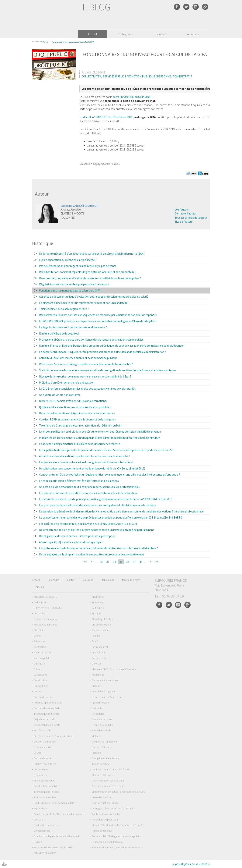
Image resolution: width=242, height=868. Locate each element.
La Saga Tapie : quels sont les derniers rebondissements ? (73, 327)
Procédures (98, 714)
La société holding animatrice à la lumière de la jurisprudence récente (80, 444)
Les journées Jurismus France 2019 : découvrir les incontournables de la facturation (88, 493)
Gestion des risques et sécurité (108, 786)
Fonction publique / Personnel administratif (57, 836)
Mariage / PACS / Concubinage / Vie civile (114, 669)
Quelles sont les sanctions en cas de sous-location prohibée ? (75, 407)
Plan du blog (108, 580)
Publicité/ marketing (44, 781)
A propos (193, 34)
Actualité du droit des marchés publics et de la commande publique (78, 358)
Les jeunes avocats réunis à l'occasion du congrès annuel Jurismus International (86, 462)
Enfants (38, 669)
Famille (96, 636)
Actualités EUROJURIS (45, 597)
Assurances (98, 675)
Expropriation (41, 686)
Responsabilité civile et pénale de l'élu (54, 847)
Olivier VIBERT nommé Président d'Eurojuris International (73, 401)
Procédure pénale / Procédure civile (53, 736)
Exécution (39, 820)
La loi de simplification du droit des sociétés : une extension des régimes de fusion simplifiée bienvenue (100, 432)
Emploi (37, 636)
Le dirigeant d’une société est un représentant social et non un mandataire (83, 303)
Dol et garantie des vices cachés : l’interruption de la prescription (77, 536)
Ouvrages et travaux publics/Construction (114, 808)
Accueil (92, 34)
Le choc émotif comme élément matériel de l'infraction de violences (79, 481)
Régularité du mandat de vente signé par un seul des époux (74, 284)
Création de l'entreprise (104, 742)
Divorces (97, 664)
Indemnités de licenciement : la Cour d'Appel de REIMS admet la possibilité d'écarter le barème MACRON (100, 438)
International (99, 652)
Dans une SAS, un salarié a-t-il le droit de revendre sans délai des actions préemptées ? (90, 278)
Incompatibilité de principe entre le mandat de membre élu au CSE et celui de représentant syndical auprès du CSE (106, 450)
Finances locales (43, 652)
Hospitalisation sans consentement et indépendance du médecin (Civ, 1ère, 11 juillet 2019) (92, 468)
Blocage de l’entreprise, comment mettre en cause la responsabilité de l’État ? (85, 376)
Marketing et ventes (102, 619)
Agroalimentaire (100, 703)
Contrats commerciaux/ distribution (111, 769)
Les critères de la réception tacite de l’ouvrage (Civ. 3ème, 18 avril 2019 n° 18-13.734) (88, 524)
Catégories (126, 34)
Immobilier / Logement (104, 691)
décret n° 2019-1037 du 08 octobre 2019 (108, 117)
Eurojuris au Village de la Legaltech (59, 333)
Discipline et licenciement (106, 758)
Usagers (38, 842)
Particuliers (98, 608)
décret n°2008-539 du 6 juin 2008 (131, 97)
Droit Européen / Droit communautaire (54, 803)
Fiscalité (96, 686)
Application (98, 597)
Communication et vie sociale (108, 781)
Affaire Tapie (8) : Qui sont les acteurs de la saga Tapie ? (71, 542)
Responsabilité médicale (47, 725)
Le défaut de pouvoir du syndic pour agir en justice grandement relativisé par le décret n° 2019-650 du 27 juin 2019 (106, 499)
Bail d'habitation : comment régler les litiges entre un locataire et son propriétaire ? (88, 272)
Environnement (100, 647)
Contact (161, 34)
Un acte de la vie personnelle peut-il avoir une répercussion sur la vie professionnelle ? (90, 487)
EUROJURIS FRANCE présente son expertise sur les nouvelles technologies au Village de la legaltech (98, 321)
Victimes (96, 736)
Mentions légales (131, 580)
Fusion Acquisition (43, 747)
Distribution (98, 708)
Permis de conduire (102, 725)
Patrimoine (39, 641)
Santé (95, 641)
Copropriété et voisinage (105, 680)
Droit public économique (47, 825)
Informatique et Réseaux (47, 792)
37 (134, 562)
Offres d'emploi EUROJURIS (48, 608)
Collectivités (40, 602)
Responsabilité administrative (108, 842)
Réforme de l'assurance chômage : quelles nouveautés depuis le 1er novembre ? (86, 364)
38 (141, 562)
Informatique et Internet (46, 714)
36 (128, 562)
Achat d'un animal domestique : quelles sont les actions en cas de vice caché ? (85, 456)
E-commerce (41, 775)
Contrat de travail (43, 697)
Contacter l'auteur (186, 213)
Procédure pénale (102, 730)
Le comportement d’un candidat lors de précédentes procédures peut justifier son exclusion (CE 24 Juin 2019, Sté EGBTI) (111, 517)
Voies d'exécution (101, 797)
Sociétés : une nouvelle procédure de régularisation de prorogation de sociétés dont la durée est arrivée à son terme (108, 370)
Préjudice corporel (44, 719)
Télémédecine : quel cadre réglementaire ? (64, 309)
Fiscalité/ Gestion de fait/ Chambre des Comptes (118, 825)
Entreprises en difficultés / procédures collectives (118, 792)
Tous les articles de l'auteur (191, 218)
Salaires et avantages (45, 764)
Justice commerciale (45, 797)
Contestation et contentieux (107, 814)
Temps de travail (101, 764)
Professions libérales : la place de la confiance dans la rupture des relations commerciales (91, 340)
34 (114, 562)
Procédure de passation (105, 820)
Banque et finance (102, 747)
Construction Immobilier (47, 786)
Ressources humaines (45, 625)
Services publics (101, 658)
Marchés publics (42, 658)
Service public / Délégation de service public (116, 836)
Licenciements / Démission (106, 697)
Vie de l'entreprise (101, 625)
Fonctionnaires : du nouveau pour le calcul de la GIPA (73, 42)
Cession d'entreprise (45, 742)
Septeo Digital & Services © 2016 (191, 864)
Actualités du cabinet (45, 853)
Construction (41, 680)
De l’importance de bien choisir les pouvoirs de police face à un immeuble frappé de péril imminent (97, 530)
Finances (97, 613)
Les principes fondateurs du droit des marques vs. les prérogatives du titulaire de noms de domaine (98, 505)
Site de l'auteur (184, 222)
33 (108, 562)
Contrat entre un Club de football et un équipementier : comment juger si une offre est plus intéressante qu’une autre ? (110, 475)
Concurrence (41, 769)
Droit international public (105, 803)
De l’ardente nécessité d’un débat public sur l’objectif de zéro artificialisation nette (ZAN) (92, 254)
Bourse (37, 753)
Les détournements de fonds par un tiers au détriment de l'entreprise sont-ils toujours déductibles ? (99, 548)
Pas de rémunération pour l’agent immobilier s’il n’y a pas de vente (78, 266)
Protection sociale (102, 719)
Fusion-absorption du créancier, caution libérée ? (68, 260)
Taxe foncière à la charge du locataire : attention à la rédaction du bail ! (80, 425)
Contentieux (40, 613)
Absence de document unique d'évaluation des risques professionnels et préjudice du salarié (94, 297)
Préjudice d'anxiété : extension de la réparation (67, 383)
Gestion (38, 691)
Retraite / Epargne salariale (48, 703)
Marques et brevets (102, 775)
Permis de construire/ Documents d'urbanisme (59, 814)
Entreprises (98, 602)
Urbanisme (40, 664)
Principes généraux (102, 831)
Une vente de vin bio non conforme (60, 395)
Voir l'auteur (182, 209)
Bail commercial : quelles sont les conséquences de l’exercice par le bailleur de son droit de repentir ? (98, 315)
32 (101, 562)
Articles (40, 587)
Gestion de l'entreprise (46, 619)
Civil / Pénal (40, 630)
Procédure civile (42, 730)
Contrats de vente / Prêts (47, 708)
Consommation (100, 630)
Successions (40, 675)
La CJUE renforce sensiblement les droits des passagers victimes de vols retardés (87, 389)
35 (121, 562)
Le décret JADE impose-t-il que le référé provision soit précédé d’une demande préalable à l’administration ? (103, 352)
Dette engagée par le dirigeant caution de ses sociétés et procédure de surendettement (92, 554)
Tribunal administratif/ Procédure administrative (117, 847)
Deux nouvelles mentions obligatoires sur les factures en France (77, 413)
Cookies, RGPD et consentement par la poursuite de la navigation (78, 419)
